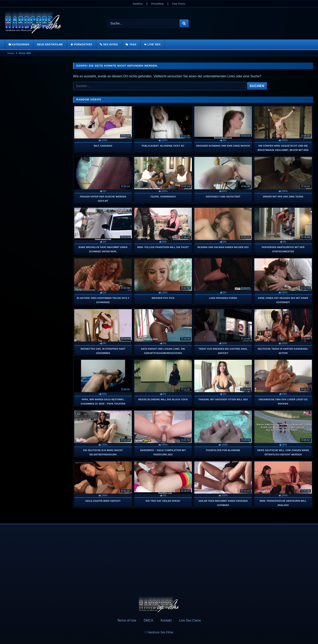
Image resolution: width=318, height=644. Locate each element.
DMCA (148, 620)
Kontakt (166, 620)
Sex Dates (111, 45)
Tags (133, 45)
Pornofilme (157, 4)
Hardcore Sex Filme (161, 632)
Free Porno (179, 4)
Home (11, 53)
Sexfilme (138, 4)
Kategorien (21, 45)
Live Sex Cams (190, 620)
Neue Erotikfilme (50, 45)
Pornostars (83, 45)
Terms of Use (127, 620)
